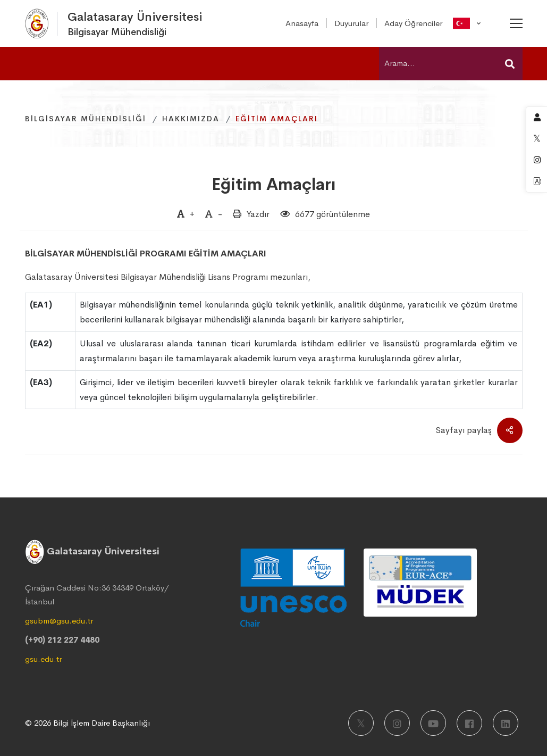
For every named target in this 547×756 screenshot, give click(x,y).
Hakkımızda (191, 119)
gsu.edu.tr (43, 659)
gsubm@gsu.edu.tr (59, 621)
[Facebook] (469, 723)
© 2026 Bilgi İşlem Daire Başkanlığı (87, 723)
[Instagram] (397, 723)
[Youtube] (433, 723)
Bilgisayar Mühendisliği (86, 119)
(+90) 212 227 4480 (62, 640)
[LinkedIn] (506, 723)
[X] (361, 723)
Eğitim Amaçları (274, 184)
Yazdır (258, 214)
